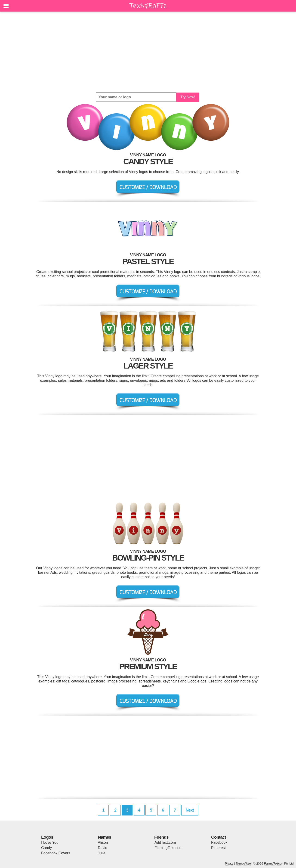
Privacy (229, 863)
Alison (103, 842)
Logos (47, 837)
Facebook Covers (56, 853)
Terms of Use (243, 863)
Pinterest (218, 848)
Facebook (219, 842)
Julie (102, 853)
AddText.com (165, 842)
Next (190, 810)
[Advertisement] (148, 52)
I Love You (50, 842)
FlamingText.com (168, 848)
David (103, 848)
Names (104, 837)
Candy (46, 848)
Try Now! (188, 97)
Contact (219, 837)
